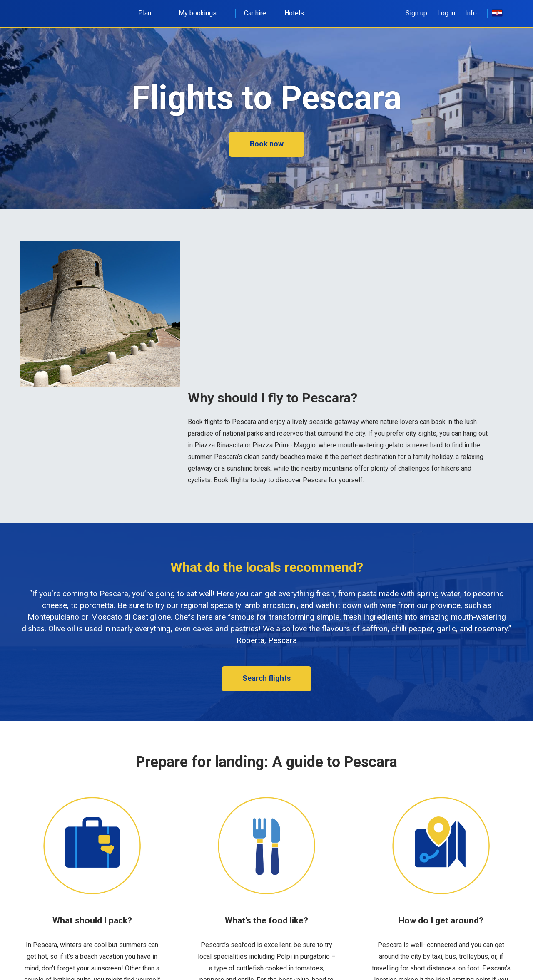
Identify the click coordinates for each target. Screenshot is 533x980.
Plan (149, 13)
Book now (267, 144)
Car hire (255, 13)
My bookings (202, 13)
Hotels (294, 13)
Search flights (266, 678)
